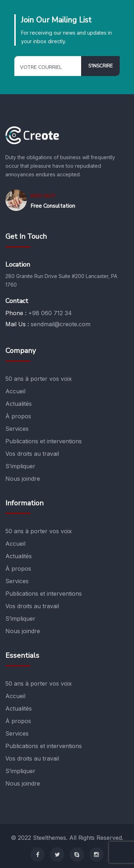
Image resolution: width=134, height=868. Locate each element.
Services (17, 429)
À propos (18, 416)
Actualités (19, 404)
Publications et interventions (44, 441)
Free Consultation (53, 206)
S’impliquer (20, 466)
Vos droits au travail (32, 454)
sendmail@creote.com (61, 324)
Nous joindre (23, 479)
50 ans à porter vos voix (39, 379)
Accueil (15, 391)
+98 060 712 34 (50, 313)
